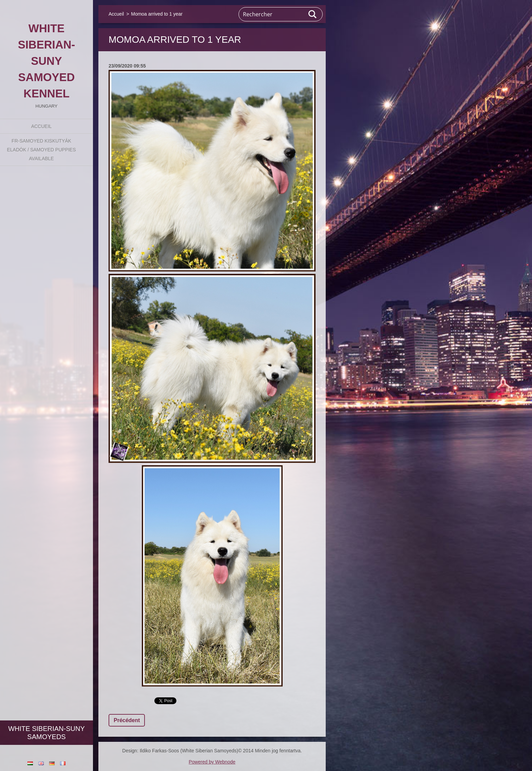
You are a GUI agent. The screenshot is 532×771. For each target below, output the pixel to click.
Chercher (313, 14)
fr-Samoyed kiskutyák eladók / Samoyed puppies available (41, 150)
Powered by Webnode (212, 762)
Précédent (127, 720)
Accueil (42, 126)
